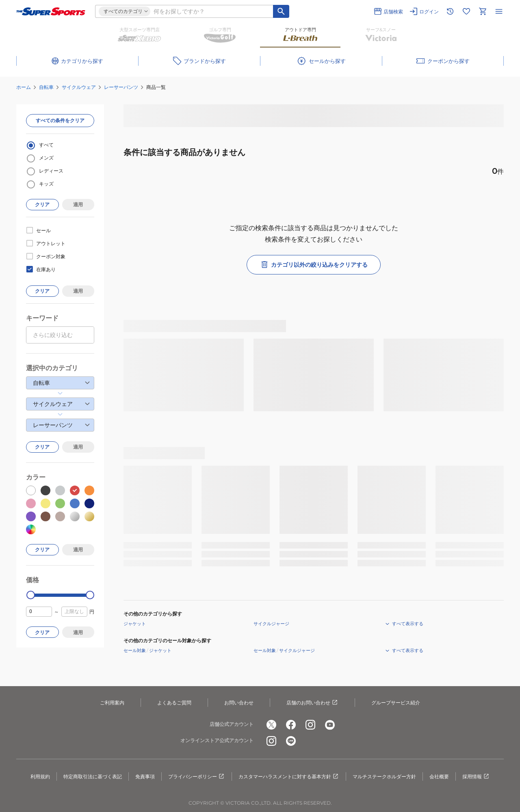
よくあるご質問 (174, 703)
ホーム (24, 87)
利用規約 (40, 776)
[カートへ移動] (483, 11)
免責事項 (145, 776)
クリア (42, 204)
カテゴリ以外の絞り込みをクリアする (314, 265)
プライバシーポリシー (197, 777)
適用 (78, 204)
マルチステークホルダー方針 (384, 776)
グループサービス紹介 (396, 703)
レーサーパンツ (121, 87)
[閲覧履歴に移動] (450, 11)
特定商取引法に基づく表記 (93, 776)
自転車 (46, 87)
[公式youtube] (330, 725)
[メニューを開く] (499, 11)
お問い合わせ (239, 703)
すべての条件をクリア (60, 120)
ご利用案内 (112, 703)
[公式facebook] (291, 725)
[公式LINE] (291, 741)
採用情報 (476, 777)
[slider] (31, 595)
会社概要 (439, 776)
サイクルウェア (79, 87)
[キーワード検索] (281, 11)
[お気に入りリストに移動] (466, 11)
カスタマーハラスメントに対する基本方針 (289, 777)
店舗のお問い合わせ (312, 703)
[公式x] (271, 725)
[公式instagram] (310, 725)
